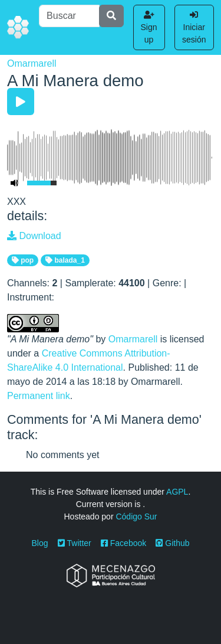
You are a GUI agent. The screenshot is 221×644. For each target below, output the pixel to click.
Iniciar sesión (194, 27)
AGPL (177, 492)
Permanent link (39, 396)
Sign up (149, 27)
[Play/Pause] (21, 102)
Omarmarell (32, 63)
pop (23, 260)
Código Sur (136, 516)
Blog (40, 543)
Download (34, 236)
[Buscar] (69, 16)
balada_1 (65, 260)
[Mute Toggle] (15, 183)
